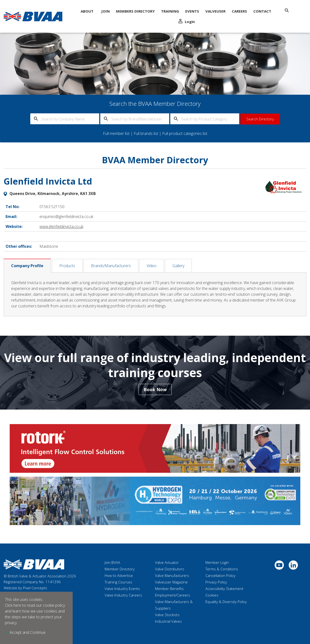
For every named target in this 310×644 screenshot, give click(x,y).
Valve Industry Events (122, 589)
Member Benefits (169, 589)
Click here (13, 605)
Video (152, 266)
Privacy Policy (216, 582)
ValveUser (215, 11)
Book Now (155, 389)
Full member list (116, 133)
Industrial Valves (168, 621)
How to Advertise (119, 575)
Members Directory (135, 11)
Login (187, 21)
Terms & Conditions (222, 569)
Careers (239, 11)
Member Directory (120, 569)
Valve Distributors (170, 569)
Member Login (217, 562)
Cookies (212, 595)
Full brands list (146, 133)
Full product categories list (185, 133)
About (87, 11)
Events (192, 11)
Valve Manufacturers (172, 575)
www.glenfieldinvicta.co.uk (61, 226)
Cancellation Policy (220, 575)
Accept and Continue (28, 632)
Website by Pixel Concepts (25, 588)
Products (67, 266)
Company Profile (27, 266)
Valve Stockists (167, 615)
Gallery (178, 266)
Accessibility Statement (224, 589)
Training (170, 11)
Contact (262, 11)
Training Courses (118, 582)
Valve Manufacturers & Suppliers (174, 605)
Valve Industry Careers (123, 595)
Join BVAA (112, 562)
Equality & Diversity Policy (226, 602)
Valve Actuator (167, 562)
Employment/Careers (173, 595)
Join (105, 11)
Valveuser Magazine (171, 582)
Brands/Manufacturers (111, 266)
